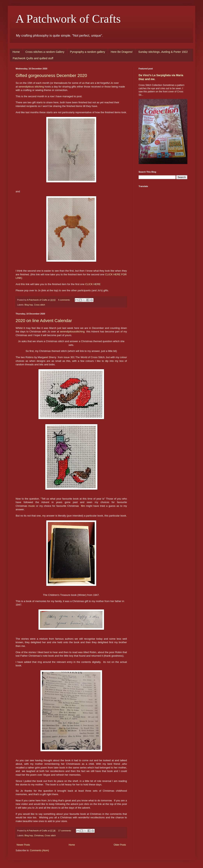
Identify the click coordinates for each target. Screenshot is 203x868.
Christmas (39, 835)
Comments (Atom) (39, 850)
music (32, 506)
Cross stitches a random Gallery (45, 52)
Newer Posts (23, 845)
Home (16, 52)
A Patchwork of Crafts (68, 19)
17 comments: (65, 831)
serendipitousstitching (72, 332)
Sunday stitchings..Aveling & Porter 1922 (163, 52)
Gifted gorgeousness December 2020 (51, 75)
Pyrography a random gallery (88, 52)
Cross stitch (39, 305)
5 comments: (65, 300)
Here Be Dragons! (122, 52)
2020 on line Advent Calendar (44, 321)
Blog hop (29, 305)
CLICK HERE (93, 284)
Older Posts (120, 845)
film (83, 506)
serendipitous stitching (31, 87)
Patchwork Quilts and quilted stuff (33, 58)
